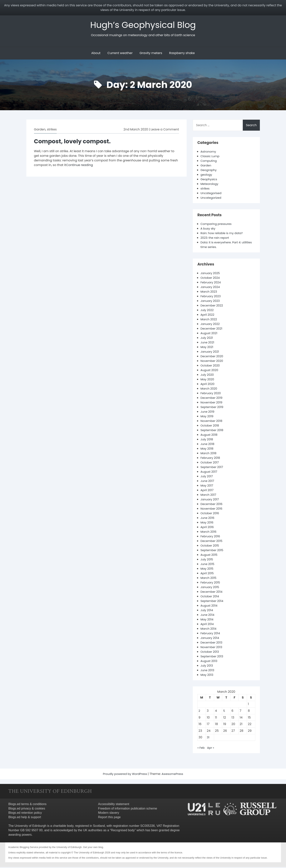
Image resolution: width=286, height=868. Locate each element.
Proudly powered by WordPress (125, 775)
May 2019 (207, 417)
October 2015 (210, 546)
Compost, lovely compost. (75, 142)
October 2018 (210, 426)
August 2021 (210, 334)
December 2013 (212, 643)
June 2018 (208, 445)
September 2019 (213, 408)
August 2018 (210, 436)
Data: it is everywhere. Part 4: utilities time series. (222, 246)
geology (207, 176)
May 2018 (207, 449)
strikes (52, 130)
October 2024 (211, 279)
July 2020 (208, 376)
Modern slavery (108, 814)
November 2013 (212, 648)
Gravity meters (151, 54)
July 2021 (207, 339)
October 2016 (210, 514)
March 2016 (209, 533)
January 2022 (211, 325)
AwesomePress (174, 775)
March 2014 (209, 630)
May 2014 (207, 620)
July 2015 (207, 560)
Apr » (211, 749)
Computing (209, 162)
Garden (40, 130)
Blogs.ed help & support (25, 818)
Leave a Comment (165, 130)
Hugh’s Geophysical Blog (143, 25)
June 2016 (208, 519)
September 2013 (213, 657)
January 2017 (210, 500)
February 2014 (211, 634)
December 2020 (213, 357)
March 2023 (209, 293)
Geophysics (209, 180)
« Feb (201, 749)
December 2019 (212, 399)
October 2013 (210, 653)
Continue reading (80, 166)
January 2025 (211, 274)
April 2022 (208, 316)
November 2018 (212, 422)
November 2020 (213, 362)
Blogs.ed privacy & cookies (27, 809)
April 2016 (208, 528)
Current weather (120, 54)
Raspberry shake (182, 54)
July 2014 (207, 611)
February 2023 (211, 297)
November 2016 (212, 510)
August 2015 (210, 556)
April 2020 (208, 385)
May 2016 (207, 523)
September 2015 (213, 551)
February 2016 (211, 537)
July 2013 (207, 666)
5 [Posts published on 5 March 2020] (224, 712)
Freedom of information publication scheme (128, 809)
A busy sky (208, 229)
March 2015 (209, 579)
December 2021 (212, 329)
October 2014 (210, 597)
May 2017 (207, 486)
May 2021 (207, 348)
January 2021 (210, 353)
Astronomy (209, 152)
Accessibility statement (114, 805)
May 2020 (208, 380)
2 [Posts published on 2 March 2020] (199, 712)
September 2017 (213, 468)
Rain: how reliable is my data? (223, 234)
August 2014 (210, 606)
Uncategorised (212, 194)
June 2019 (208, 413)
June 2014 (208, 616)
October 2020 (211, 366)
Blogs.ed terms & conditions (27, 805)
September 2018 (213, 431)
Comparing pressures (217, 225)
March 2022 (209, 320)
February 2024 (211, 283)
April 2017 (207, 491)
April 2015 (208, 574)
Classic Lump (211, 157)
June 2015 (208, 565)
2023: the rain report (216, 239)
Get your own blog (93, 848)
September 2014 (213, 602)
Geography (209, 171)
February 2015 (211, 583)
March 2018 (209, 454)
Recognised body (123, 831)
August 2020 (210, 371)
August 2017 (210, 473)
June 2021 (208, 343)
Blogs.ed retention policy (25, 814)
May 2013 (207, 676)
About (96, 54)
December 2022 (213, 306)
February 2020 (211, 394)
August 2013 (210, 662)
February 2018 (211, 459)
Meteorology (210, 185)
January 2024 (211, 288)
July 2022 (208, 311)
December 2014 (212, 593)
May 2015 (207, 570)
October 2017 (210, 463)
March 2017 (209, 496)
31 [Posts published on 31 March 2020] (208, 738)
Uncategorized (212, 199)
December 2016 (212, 505)
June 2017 (208, 482)
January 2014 (210, 639)
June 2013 (208, 671)
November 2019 (212, 403)
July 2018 (207, 440)
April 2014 (208, 625)
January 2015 (210, 588)
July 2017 (207, 477)
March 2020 (209, 389)
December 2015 (212, 542)
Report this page (109, 818)
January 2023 (211, 302)
